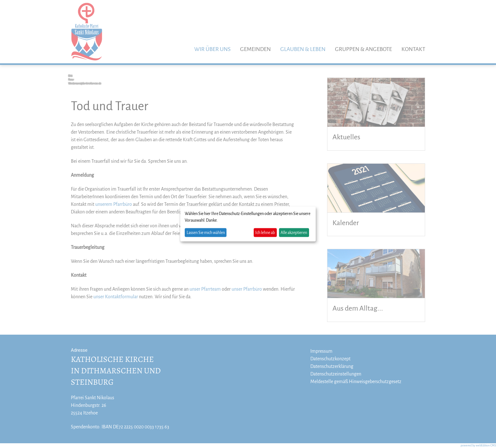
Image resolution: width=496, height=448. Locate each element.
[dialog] (248, 224)
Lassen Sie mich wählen (206, 232)
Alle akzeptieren (294, 232)
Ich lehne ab (265, 232)
